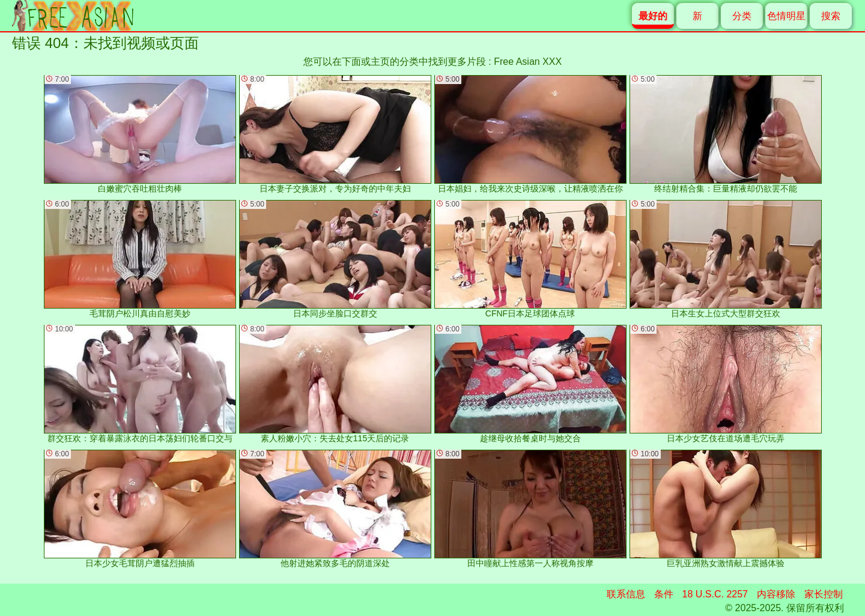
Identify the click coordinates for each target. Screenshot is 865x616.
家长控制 (824, 594)
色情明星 (786, 16)
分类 (742, 16)
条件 (664, 594)
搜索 (831, 16)
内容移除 (776, 594)
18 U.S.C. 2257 (715, 594)
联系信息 (626, 594)
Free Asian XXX (528, 62)
